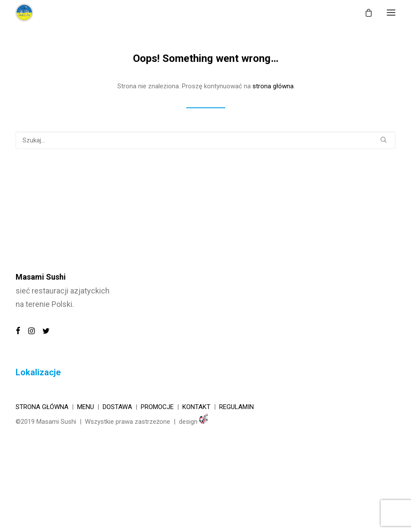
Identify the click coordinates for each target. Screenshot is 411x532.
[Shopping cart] (365, 13)
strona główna (273, 86)
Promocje (157, 407)
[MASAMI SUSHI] (24, 13)
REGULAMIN (236, 407)
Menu (86, 407)
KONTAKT (196, 407)
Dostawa (117, 407)
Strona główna (42, 407)
